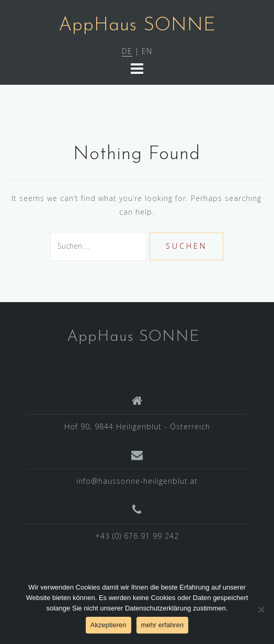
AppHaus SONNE (137, 26)
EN (147, 51)
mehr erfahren (163, 625)
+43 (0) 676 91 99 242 (137, 536)
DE (127, 51)
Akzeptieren (109, 625)
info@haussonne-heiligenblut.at (137, 481)
